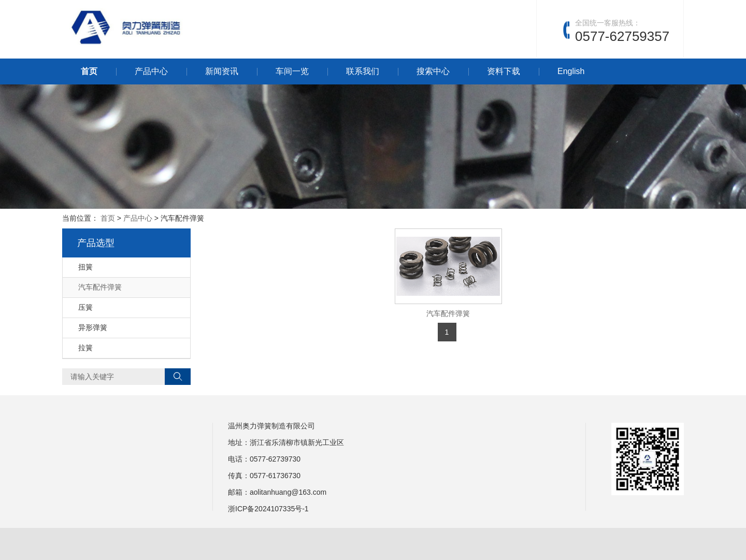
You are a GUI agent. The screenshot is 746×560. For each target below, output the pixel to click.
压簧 (85, 307)
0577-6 (261, 459)
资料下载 (504, 71)
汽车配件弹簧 (448, 313)
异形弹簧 (93, 327)
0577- (259, 476)
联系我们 (363, 71)
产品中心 (151, 71)
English (571, 71)
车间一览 (292, 71)
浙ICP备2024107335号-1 (268, 509)
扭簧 (85, 267)
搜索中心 (433, 71)
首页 (89, 71)
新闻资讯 (222, 71)
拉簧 (85, 348)
